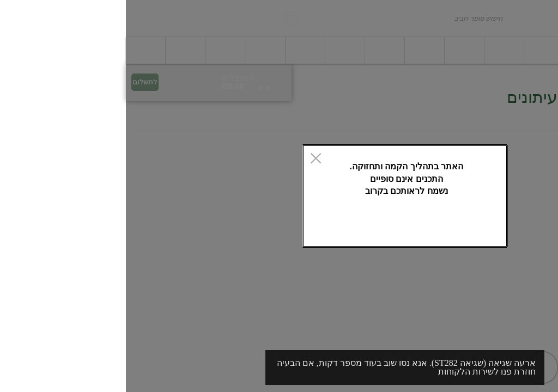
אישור (223, 231)
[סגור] (190, 159)
